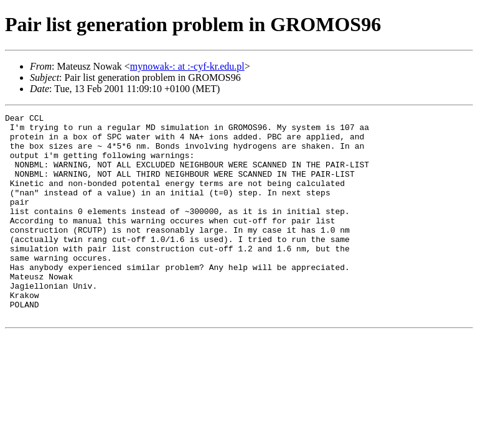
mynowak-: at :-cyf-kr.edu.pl (187, 66)
